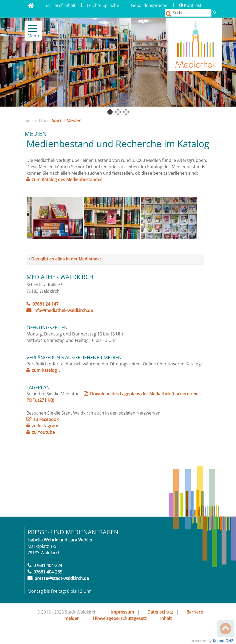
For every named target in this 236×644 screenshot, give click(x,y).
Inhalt (166, 618)
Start (56, 120)
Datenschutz (160, 612)
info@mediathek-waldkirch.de (63, 310)
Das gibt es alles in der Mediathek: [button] (64, 259)
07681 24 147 (45, 304)
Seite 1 (110, 112)
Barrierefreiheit (60, 5)
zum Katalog (44, 370)
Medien (74, 120)
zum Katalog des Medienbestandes (67, 179)
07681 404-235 (48, 572)
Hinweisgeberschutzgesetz (120, 618)
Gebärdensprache (149, 5)
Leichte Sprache (103, 5)
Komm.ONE (223, 641)
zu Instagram (45, 426)
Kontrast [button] (190, 5)
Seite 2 (118, 112)
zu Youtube (43, 432)
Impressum (123, 612)
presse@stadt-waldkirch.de (62, 578)
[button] (30, 29)
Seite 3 (126, 112)
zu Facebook (46, 419)
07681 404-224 (48, 565)
